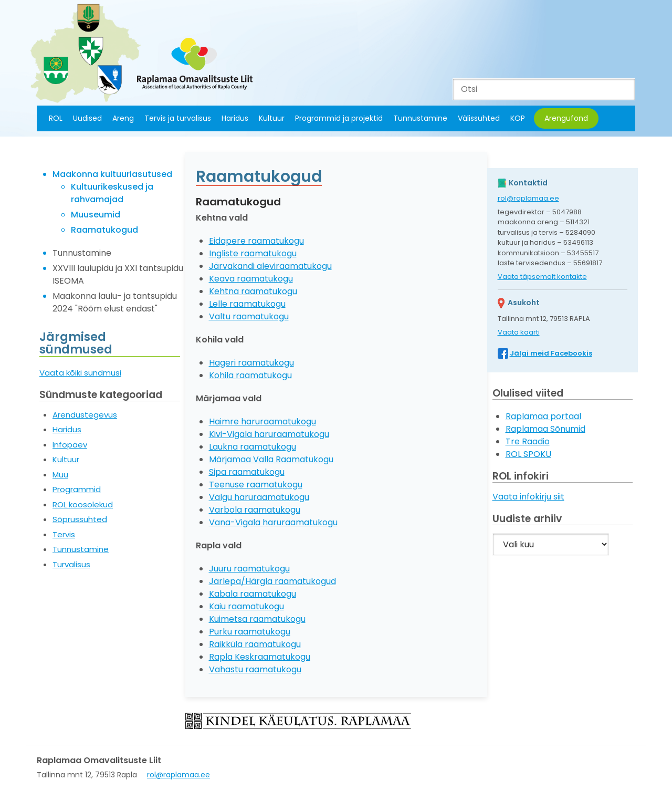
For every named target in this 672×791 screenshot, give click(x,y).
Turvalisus (71, 564)
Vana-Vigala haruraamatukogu (273, 522)
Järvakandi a (235, 266)
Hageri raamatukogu (251, 363)
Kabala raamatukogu (253, 594)
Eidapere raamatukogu (256, 241)
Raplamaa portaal (543, 416)
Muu (60, 475)
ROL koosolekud (83, 504)
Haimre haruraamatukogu (262, 421)
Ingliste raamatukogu (253, 253)
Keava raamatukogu (251, 279)
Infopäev (70, 445)
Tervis (64, 534)
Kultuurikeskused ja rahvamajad (112, 193)
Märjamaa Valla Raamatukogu (271, 459)
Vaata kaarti (519, 332)
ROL (56, 118)
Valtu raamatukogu (249, 316)
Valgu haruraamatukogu (259, 497)
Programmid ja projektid (339, 118)
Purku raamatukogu (250, 632)
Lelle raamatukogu (247, 304)
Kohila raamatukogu (250, 375)
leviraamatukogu (297, 266)
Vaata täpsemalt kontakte (542, 277)
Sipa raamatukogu (247, 472)
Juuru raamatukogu (249, 569)
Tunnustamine (420, 118)
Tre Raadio (528, 441)
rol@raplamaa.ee (528, 198)
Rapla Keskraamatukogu (260, 657)
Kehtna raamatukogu (253, 291)
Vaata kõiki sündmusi (80, 373)
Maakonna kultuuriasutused (112, 174)
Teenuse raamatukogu (256, 485)
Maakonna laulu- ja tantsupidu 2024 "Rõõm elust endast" (115, 302)
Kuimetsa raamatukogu (257, 619)
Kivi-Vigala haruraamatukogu (269, 434)
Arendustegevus (85, 415)
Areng (123, 118)
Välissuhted (479, 118)
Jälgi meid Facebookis (551, 353)
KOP (518, 118)
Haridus (235, 118)
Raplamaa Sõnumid (545, 429)
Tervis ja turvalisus (178, 118)
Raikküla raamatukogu (255, 644)
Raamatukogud (104, 230)
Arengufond (566, 118)
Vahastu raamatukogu (255, 669)
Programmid (77, 489)
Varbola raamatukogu (255, 510)
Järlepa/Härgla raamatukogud (272, 581)
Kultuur (272, 118)
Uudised (87, 118)
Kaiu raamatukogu (246, 606)
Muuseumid (96, 215)
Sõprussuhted (80, 519)
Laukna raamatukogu (253, 447)
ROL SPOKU (528, 454)
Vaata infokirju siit (528, 497)
